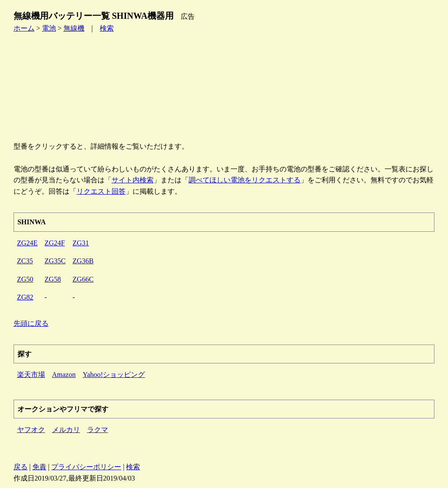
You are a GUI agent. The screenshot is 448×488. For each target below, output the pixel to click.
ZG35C (55, 261)
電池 (49, 28)
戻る (21, 467)
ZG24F (55, 243)
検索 (107, 28)
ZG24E (27, 243)
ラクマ (98, 430)
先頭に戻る (31, 323)
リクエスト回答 (101, 191)
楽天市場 (31, 375)
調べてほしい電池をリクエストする (245, 180)
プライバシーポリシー (86, 467)
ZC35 (25, 261)
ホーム (24, 28)
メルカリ (66, 430)
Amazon (64, 375)
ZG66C (83, 279)
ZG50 (25, 279)
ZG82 (25, 297)
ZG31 (81, 243)
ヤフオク (31, 430)
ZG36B (83, 261)
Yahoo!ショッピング (114, 375)
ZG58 (53, 279)
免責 (39, 467)
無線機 (74, 28)
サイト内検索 (133, 180)
